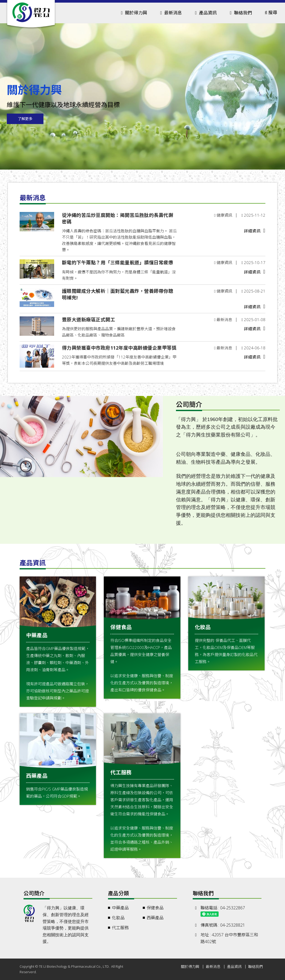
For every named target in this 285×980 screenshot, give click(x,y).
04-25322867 (233, 908)
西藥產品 (155, 918)
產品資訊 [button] (206, 13)
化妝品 (118, 918)
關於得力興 (190, 967)
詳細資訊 (255, 231)
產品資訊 (234, 967)
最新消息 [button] (171, 13)
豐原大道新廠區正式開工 (89, 320)
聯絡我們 (241, 13)
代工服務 (120, 928)
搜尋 (271, 12)
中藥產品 (120, 908)
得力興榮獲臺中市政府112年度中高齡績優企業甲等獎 (119, 348)
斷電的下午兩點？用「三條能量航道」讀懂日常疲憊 (118, 262)
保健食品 (155, 908)
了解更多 (25, 119)
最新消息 (213, 967)
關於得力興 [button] (134, 13)
